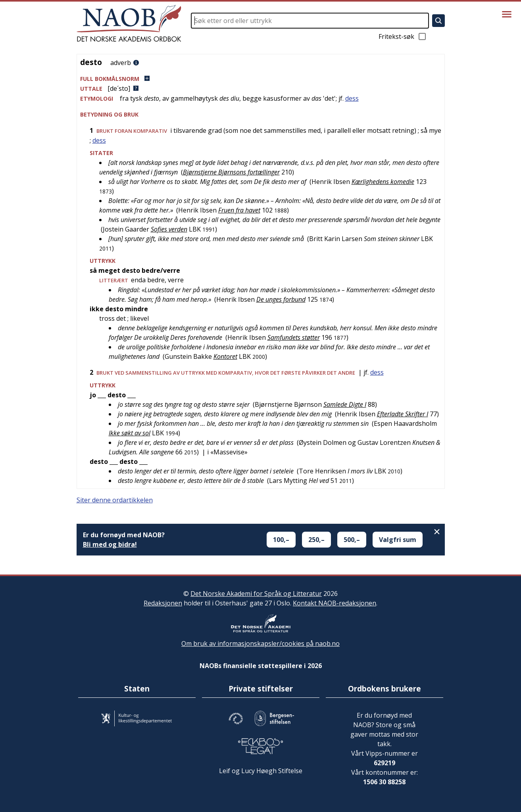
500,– (352, 540)
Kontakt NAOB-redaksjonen (335, 603)
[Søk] (438, 21)
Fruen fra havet (239, 210)
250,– (316, 540)
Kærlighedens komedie (383, 182)
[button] (261, 79)
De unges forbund (281, 299)
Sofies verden (169, 229)
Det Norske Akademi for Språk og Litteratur (256, 594)
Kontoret (225, 356)
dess (352, 98)
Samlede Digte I (345, 404)
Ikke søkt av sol (130, 433)
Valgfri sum (398, 540)
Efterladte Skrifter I (403, 414)
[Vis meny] (507, 14)
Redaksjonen (163, 603)
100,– (281, 540)
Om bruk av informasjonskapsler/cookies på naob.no (260, 643)
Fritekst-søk (403, 36)
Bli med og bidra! (110, 544)
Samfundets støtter (294, 337)
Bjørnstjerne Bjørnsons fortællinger (231, 172)
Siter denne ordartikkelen (115, 500)
